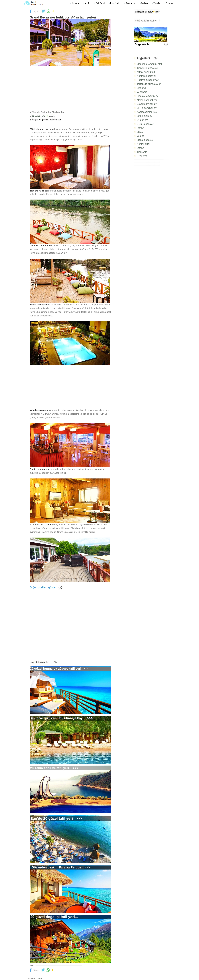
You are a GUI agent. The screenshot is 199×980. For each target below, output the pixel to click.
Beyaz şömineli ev (147, 104)
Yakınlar (156, 3)
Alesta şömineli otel (147, 100)
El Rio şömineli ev (147, 108)
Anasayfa (75, 3)
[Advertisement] (70, 90)
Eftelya (141, 128)
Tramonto (142, 152)
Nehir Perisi (143, 144)
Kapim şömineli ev (147, 112)
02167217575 (44, 116)
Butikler (144, 3)
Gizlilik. (40, 979)
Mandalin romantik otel (149, 64)
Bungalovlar (114, 3)
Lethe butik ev (145, 116)
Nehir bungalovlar (147, 76)
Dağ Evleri (99, 3)
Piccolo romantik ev (148, 96)
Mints (140, 132)
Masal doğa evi (145, 140)
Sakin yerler (130, 3)
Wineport (142, 92)
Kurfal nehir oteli (146, 72)
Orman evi (143, 120)
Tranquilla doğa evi (147, 68)
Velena (141, 136)
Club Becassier (145, 124)
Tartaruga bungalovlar (149, 84)
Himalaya (142, 156)
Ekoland (141, 88)
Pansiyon (169, 3)
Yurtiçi (87, 3)
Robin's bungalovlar (148, 80)
